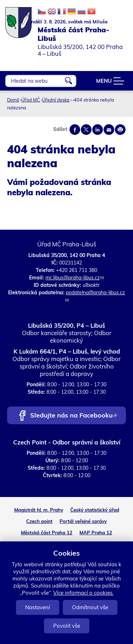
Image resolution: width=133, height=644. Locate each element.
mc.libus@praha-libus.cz (75, 278)
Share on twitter (86, 130)
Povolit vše (67, 626)
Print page (120, 130)
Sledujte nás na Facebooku (74, 416)
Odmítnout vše (90, 607)
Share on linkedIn (98, 130)
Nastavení (38, 607)
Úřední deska (56, 100)
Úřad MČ (31, 100)
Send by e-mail (109, 130)
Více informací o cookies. (83, 593)
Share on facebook (75, 130)
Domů (13, 100)
